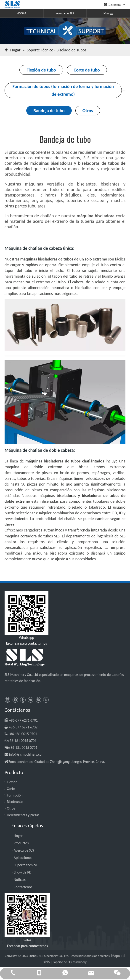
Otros (88, 111)
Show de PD (23, 872)
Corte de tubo (87, 70)
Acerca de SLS (65, 13)
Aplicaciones (23, 858)
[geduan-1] (65, 356)
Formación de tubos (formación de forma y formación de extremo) (63, 90)
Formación (15, 795)
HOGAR (22, 13)
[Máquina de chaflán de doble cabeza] (65, 402)
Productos (21, 843)
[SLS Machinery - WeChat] (27, 915)
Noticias (20, 880)
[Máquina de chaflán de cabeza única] (65, 325)
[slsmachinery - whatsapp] (27, 613)
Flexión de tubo (41, 70)
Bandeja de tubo (49, 111)
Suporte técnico (25, 865)
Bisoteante (15, 802)
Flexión (12, 782)
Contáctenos (23, 887)
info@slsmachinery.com (27, 754)
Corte (11, 789)
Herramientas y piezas (23, 815)
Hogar (18, 836)
